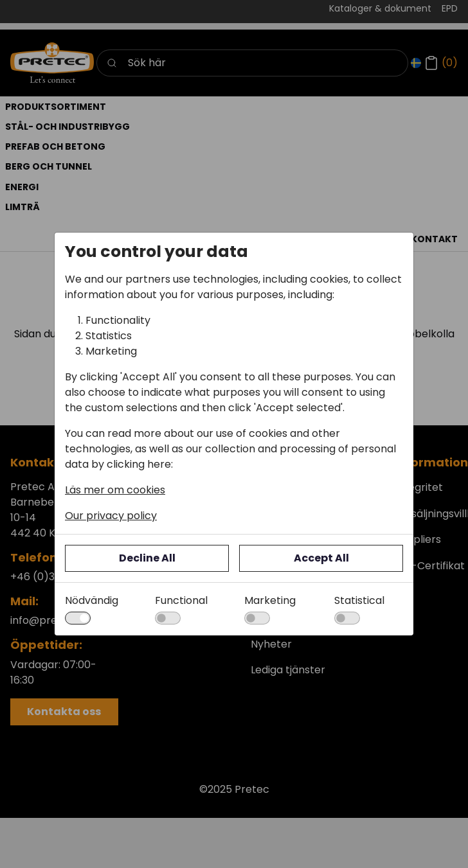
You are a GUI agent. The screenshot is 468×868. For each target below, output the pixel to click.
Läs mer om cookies (115, 490)
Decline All (147, 558)
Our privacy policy (111, 516)
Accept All (321, 558)
